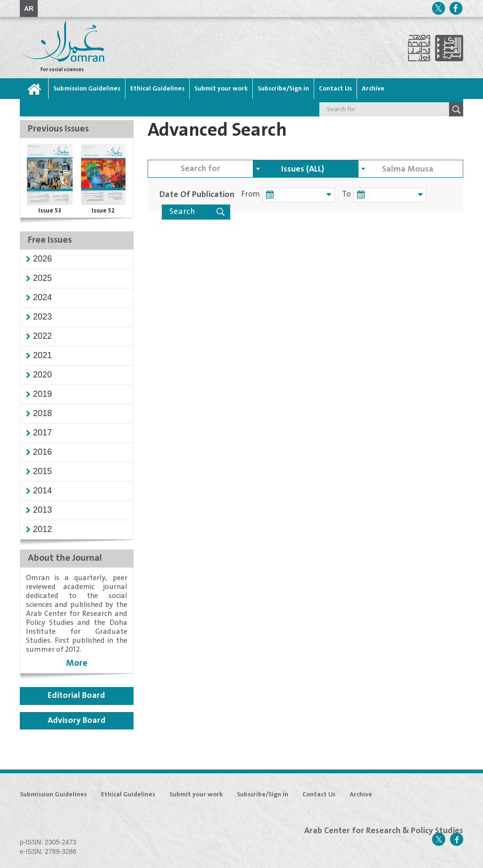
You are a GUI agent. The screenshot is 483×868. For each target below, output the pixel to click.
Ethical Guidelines (157, 89)
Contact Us (335, 89)
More (77, 663)
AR (29, 8)
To (342, 194)
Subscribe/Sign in (283, 89)
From (251, 194)
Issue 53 (50, 211)
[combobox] (305, 169)
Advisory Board (77, 721)
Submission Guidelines (87, 89)
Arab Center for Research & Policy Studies (384, 831)
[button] (42, 259)
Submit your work (221, 89)
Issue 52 (103, 211)
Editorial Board (76, 696)
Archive (373, 89)
